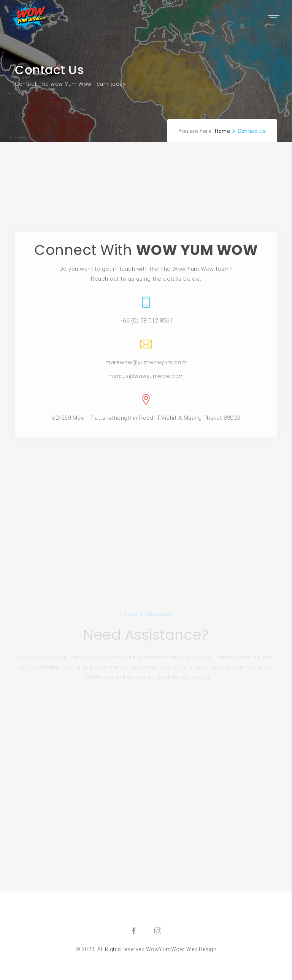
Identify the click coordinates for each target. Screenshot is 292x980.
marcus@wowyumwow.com (146, 425)
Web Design (201, 949)
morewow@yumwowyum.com (146, 412)
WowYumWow (165, 949)
